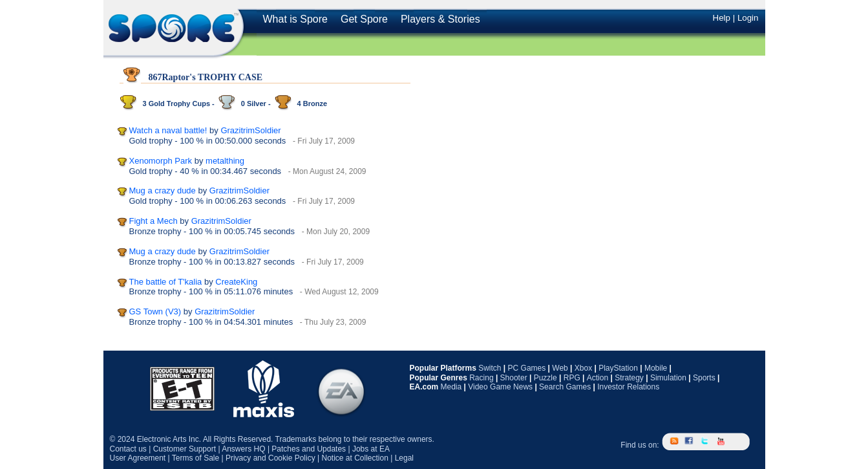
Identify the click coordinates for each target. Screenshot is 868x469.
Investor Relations (628, 387)
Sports (704, 378)
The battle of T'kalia (166, 282)
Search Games (565, 387)
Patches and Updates (309, 449)
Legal (404, 458)
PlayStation (618, 368)
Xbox (583, 368)
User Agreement (138, 458)
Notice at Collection (355, 458)
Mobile (656, 368)
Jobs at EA (371, 449)
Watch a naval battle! (168, 130)
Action (598, 378)
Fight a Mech (153, 221)
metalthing (225, 161)
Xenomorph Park (161, 161)
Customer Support (185, 449)
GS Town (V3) (155, 311)
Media (451, 387)
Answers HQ (243, 449)
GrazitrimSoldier (250, 130)
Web (560, 368)
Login (748, 18)
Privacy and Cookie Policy (270, 458)
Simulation (668, 378)
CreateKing (236, 282)
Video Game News (500, 387)
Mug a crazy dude (163, 191)
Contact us (128, 449)
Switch (490, 368)
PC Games (527, 368)
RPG (572, 378)
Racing (481, 378)
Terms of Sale (196, 458)
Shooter (514, 378)
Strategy (629, 378)
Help (722, 18)
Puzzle (545, 378)
